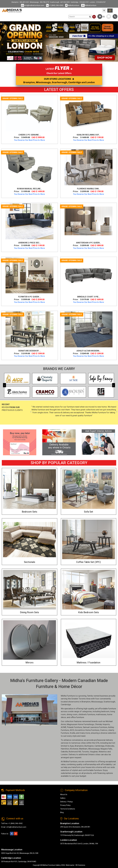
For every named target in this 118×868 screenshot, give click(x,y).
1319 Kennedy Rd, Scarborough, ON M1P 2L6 (77, 835)
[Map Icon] (104, 11)
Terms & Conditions (68, 809)
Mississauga (97, 702)
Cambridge (66, 704)
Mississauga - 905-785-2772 (40, 2)
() (101, 17)
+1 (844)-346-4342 (55, 5)
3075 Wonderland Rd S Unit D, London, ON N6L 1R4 (79, 844)
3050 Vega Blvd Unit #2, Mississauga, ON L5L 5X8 (20, 853)
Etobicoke (110, 746)
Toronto (85, 752)
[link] (110, 11)
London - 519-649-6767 (98, 2)
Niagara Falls (106, 749)
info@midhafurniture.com (33, 5)
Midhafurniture (72, 5)
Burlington (89, 746)
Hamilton (65, 749)
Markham (83, 749)
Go (94, 17)
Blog (62, 812)
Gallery (63, 798)
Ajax (72, 746)
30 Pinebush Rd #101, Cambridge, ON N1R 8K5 (19, 862)
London (64, 754)
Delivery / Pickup (66, 802)
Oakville (64, 752)
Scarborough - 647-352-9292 (60, 2)
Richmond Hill (75, 752)
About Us (64, 794)
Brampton (86, 702)
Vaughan (94, 752)
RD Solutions (80, 865)
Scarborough (109, 702)
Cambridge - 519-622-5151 (80, 2)
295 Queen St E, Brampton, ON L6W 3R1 (75, 827)
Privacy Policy (65, 805)
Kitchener (74, 749)
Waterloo (103, 752)
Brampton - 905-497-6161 (20, 2)
